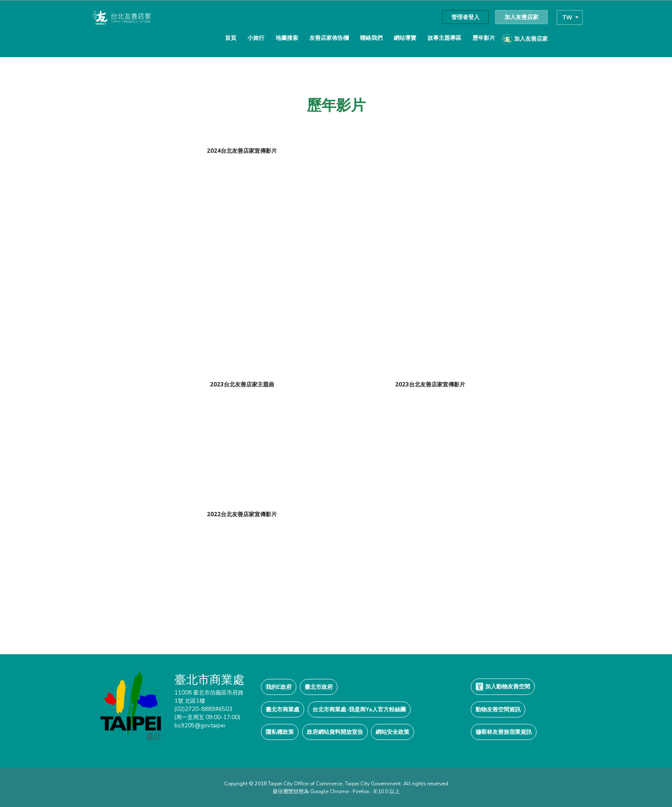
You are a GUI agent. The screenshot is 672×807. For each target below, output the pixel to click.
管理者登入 (465, 17)
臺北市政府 (319, 687)
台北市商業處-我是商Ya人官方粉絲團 (359, 709)
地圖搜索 (287, 38)
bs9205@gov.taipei (200, 725)
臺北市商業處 (283, 709)
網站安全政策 (392, 732)
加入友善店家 (521, 17)
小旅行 (256, 38)
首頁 (231, 38)
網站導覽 (405, 38)
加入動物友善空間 (503, 687)
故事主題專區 (444, 38)
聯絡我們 (371, 38)
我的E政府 (279, 687)
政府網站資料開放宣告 (335, 732)
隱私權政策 (280, 732)
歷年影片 (484, 38)
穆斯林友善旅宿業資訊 (504, 732)
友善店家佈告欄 (329, 38)
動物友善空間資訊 (498, 709)
